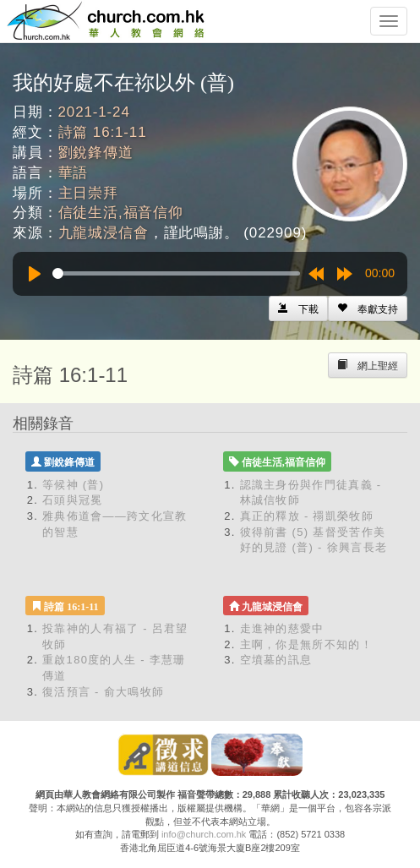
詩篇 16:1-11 (103, 132)
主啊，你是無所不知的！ (306, 644)
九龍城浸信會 (104, 233)
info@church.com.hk (204, 834)
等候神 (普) (73, 485)
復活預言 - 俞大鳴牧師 (103, 692)
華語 (74, 173)
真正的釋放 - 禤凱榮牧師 (307, 516)
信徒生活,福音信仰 (121, 213)
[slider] (176, 273)
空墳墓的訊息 (276, 660)
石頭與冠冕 (73, 500)
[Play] (35, 274)
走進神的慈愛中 (282, 628)
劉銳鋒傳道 (96, 153)
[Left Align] (368, 308)
